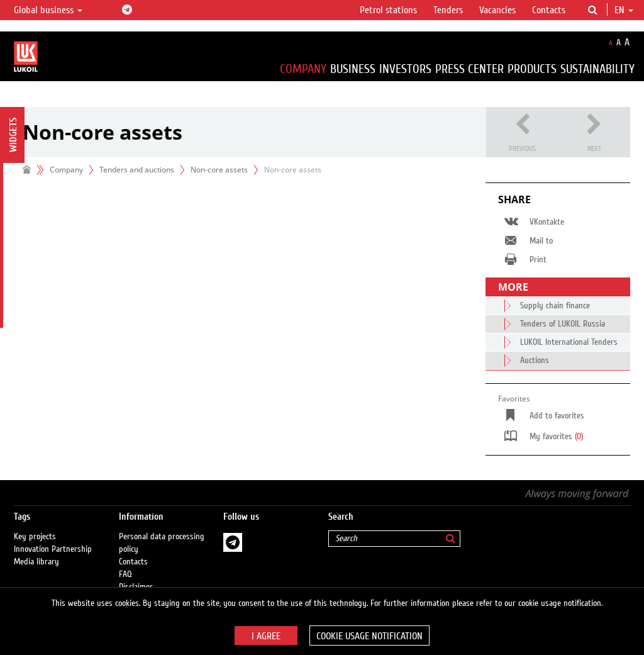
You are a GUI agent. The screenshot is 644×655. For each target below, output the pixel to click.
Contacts (549, 10)
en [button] (624, 10)
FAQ (125, 574)
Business (353, 69)
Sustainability (597, 69)
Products (532, 69)
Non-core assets (219, 170)
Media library (36, 562)
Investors (405, 69)
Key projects (35, 537)
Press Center (469, 69)
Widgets (13, 135)
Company (303, 69)
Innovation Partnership (53, 549)
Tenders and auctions (137, 170)
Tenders (448, 10)
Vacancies (497, 10)
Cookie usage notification (369, 636)
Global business (48, 10)
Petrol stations (388, 10)
